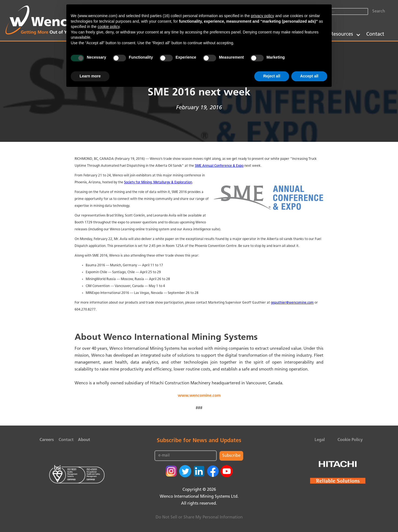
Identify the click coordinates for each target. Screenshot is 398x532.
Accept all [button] (309, 76)
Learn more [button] (90, 76)
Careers (47, 440)
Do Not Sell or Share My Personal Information (199, 517)
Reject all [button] (272, 76)
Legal (320, 440)
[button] (345, 34)
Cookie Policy (350, 440)
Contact (375, 34)
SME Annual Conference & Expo (219, 166)
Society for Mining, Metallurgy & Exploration (158, 182)
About (84, 440)
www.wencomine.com (199, 396)
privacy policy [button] (263, 16)
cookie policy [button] (108, 27)
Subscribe (231, 456)
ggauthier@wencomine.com (292, 303)
